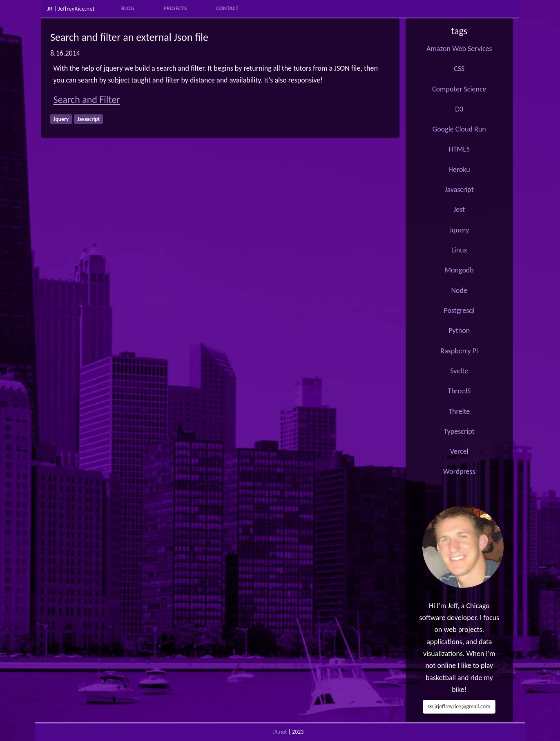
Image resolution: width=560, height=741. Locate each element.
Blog (128, 8)
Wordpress (459, 471)
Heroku (459, 170)
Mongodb (459, 270)
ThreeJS (459, 391)
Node (459, 290)
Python (459, 330)
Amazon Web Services (459, 49)
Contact (227, 8)
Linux (459, 250)
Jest (459, 210)
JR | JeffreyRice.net (71, 9)
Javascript (459, 190)
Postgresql (459, 310)
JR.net (280, 732)
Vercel (459, 451)
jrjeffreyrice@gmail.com (459, 706)
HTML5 (459, 149)
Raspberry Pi (459, 351)
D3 (459, 109)
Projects (175, 8)
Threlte (459, 411)
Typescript (459, 431)
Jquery (459, 230)
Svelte (459, 371)
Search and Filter (87, 99)
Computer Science (459, 89)
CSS (459, 69)
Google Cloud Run (459, 129)
